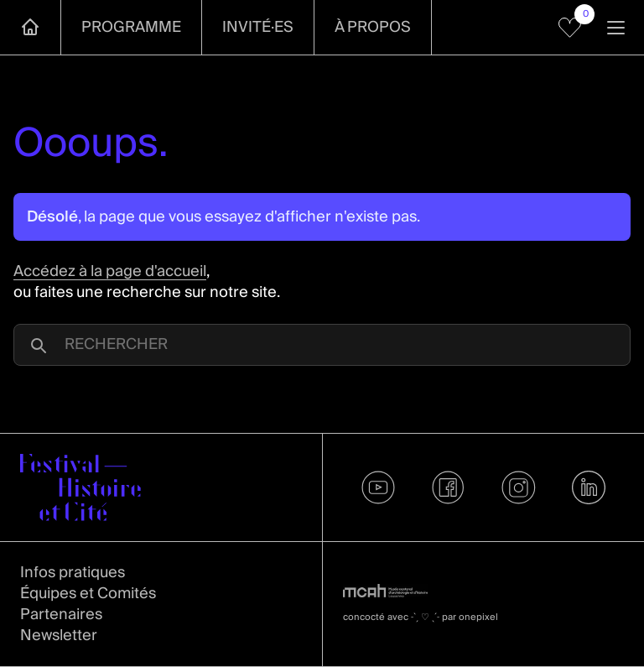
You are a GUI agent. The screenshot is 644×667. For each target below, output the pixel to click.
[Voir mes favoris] (570, 28)
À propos (373, 27)
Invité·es (258, 27)
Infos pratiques (73, 573)
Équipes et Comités (88, 594)
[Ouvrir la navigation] (616, 27)
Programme (131, 27)
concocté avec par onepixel (421, 617)
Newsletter (59, 636)
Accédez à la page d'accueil (110, 271)
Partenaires (61, 615)
